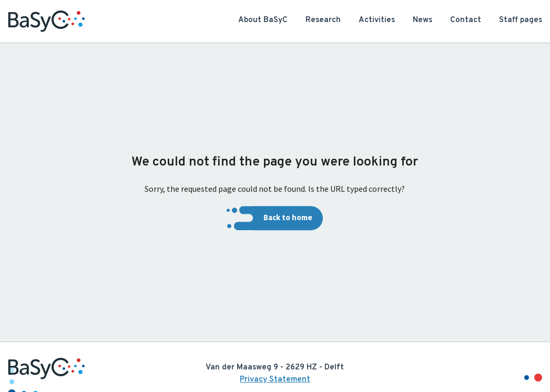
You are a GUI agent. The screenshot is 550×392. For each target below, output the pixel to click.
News (422, 20)
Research (323, 20)
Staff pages (521, 20)
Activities (377, 20)
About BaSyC (263, 20)
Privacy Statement (275, 380)
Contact (466, 20)
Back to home (288, 218)
